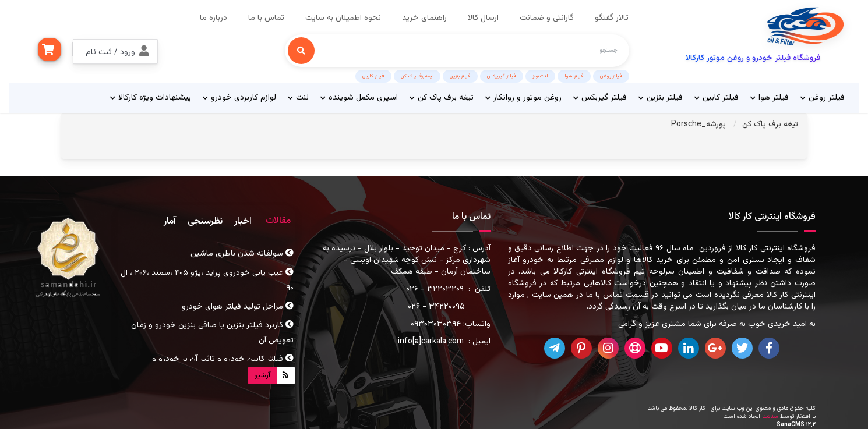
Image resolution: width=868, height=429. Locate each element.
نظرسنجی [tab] (205, 221)
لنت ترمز (540, 76)
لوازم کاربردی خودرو (239, 98)
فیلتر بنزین (460, 76)
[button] (116, 52)
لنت (298, 98)
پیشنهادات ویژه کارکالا (151, 98)
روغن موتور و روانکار (523, 98)
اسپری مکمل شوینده (359, 98)
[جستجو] (301, 51)
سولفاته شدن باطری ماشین (242, 254)
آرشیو (262, 375)
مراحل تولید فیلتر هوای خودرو (238, 307)
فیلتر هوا (574, 76)
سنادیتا (770, 416)
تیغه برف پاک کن (417, 76)
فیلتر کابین (373, 76)
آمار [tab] (170, 221)
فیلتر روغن (611, 76)
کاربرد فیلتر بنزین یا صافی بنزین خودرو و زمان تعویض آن (212, 333)
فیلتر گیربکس (600, 98)
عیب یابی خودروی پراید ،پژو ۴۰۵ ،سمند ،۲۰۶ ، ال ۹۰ (207, 281)
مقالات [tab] (278, 221)
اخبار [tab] (243, 221)
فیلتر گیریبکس (502, 76)
